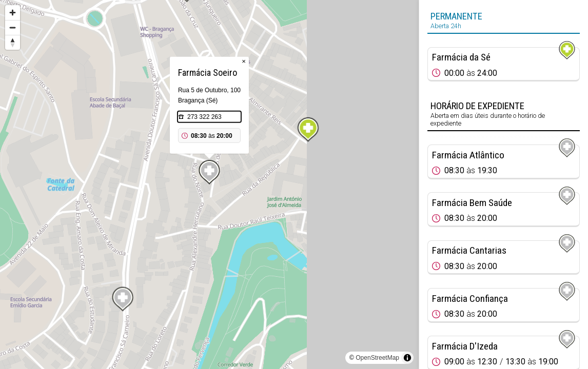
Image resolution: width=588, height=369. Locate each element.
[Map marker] (308, 130)
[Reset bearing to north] (13, 42)
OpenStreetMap (377, 358)
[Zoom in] (13, 13)
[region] (209, 184)
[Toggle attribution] (407, 358)
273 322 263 (204, 117)
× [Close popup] (244, 61)
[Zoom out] (13, 27)
